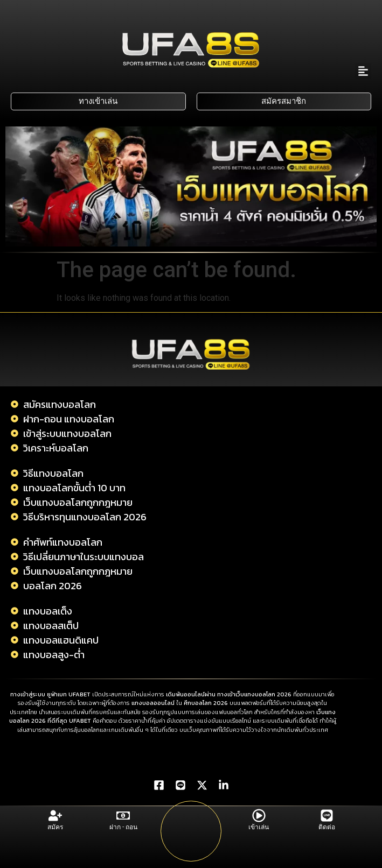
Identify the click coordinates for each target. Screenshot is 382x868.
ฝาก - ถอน (123, 827)
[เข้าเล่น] (259, 816)
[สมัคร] (55, 816)
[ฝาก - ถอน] (123, 816)
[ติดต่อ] (327, 816)
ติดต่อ (327, 827)
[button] (363, 71)
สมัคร (55, 827)
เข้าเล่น (259, 827)
